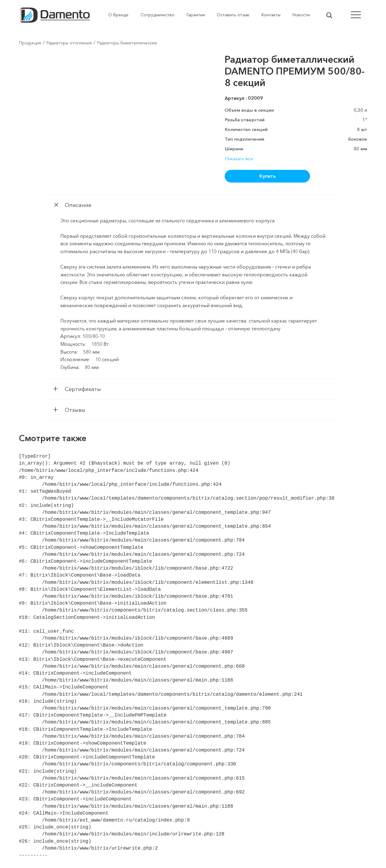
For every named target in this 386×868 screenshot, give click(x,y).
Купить (267, 176)
